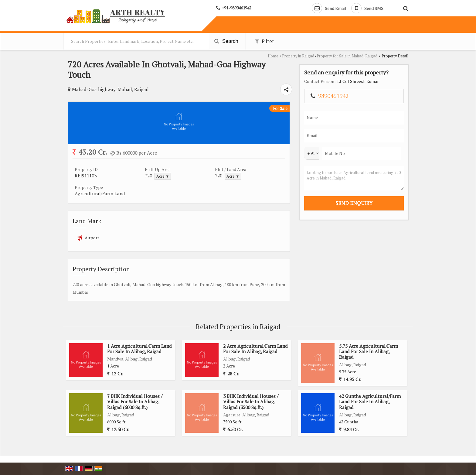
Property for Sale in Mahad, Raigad (347, 56)
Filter (265, 41)
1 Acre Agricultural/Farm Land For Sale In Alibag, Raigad (139, 349)
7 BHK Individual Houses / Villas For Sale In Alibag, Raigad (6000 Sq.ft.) (135, 402)
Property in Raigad (298, 56)
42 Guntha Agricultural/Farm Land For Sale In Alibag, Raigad (370, 402)
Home (273, 56)
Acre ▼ (163, 176)
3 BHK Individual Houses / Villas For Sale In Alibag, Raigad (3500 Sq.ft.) (251, 402)
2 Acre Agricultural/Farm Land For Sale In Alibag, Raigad (255, 349)
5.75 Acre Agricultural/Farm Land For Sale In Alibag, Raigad (369, 352)
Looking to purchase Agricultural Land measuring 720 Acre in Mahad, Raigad (354, 178)
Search (226, 41)
